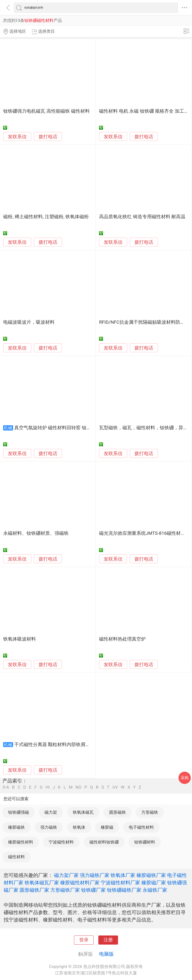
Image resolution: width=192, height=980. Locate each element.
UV (115, 787)
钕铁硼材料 (145, 842)
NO (78, 787)
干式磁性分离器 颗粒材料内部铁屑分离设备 (59, 745)
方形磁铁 (150, 812)
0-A (6, 787)
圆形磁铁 (118, 812)
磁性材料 (16, 857)
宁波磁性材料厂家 (120, 883)
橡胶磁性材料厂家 (80, 883)
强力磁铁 (49, 827)
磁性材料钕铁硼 (104, 842)
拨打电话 (48, 137)
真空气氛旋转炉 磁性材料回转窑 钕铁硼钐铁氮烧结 (67, 428)
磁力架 (51, 812)
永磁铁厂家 (155, 890)
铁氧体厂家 (123, 875)
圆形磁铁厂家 (34, 890)
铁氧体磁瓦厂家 (42, 883)
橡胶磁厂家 (154, 883)
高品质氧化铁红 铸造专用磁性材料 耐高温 (142, 217)
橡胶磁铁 (16, 827)
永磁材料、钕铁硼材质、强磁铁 (36, 533)
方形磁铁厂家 (65, 890)
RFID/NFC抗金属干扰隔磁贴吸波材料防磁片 (144, 322)
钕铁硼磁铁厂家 (124, 890)
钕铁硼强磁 (19, 812)
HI (48, 787)
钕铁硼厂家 (93, 890)
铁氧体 (79, 827)
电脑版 (106, 954)
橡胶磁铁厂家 (151, 875)
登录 (84, 940)
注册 (108, 940)
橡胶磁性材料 (21, 842)
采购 (185, 778)
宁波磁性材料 (61, 842)
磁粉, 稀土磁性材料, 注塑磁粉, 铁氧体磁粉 (46, 217)
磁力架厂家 (66, 875)
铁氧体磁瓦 (83, 812)
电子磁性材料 (141, 827)
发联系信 (17, 137)
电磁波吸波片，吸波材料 (29, 322)
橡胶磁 (107, 827)
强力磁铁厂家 (95, 875)
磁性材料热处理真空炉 (122, 639)
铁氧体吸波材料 (20, 639)
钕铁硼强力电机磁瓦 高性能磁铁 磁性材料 (46, 111)
